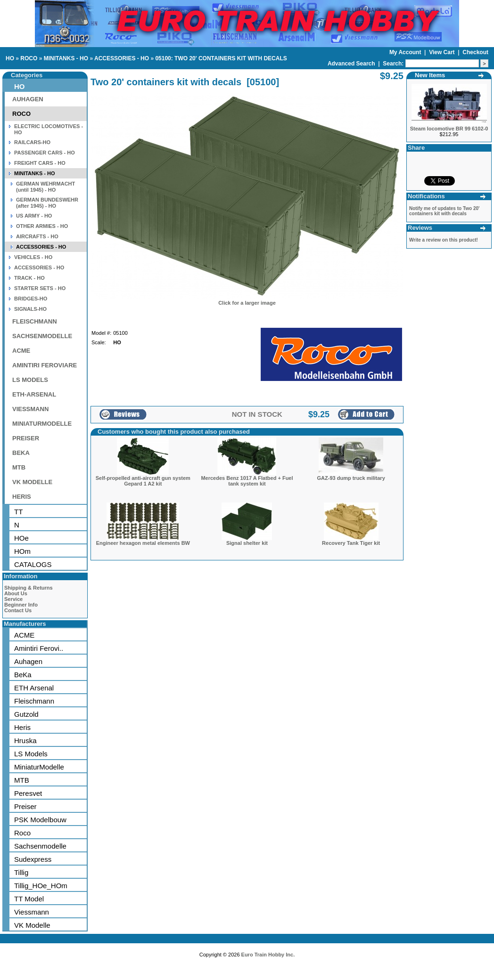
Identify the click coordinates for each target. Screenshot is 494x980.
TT (18, 512)
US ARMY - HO (34, 216)
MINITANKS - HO (66, 58)
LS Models (31, 754)
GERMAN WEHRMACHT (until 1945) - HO (45, 187)
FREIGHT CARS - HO (40, 163)
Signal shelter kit (247, 543)
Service (13, 599)
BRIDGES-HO (31, 299)
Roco (22, 833)
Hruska (25, 741)
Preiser (25, 806)
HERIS (22, 497)
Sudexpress (33, 859)
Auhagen (28, 661)
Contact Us (18, 610)
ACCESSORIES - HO (122, 58)
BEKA (21, 453)
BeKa (23, 675)
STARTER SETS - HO (40, 288)
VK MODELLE (32, 482)
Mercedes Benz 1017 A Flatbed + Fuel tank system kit (247, 481)
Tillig (21, 872)
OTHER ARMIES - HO (42, 226)
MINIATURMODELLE (42, 424)
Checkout (475, 52)
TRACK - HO (29, 278)
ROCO (29, 58)
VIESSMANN (30, 409)
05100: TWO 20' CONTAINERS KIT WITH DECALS (221, 58)
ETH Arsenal (34, 688)
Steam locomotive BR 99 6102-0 (449, 129)
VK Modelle (32, 925)
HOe (21, 538)
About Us (16, 593)
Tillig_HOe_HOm (41, 886)
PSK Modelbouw (40, 820)
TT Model (29, 899)
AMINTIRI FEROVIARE (45, 365)
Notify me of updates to (444, 211)
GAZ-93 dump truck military (351, 478)
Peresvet (28, 793)
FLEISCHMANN (35, 321)
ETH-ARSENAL (34, 394)
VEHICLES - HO (33, 257)
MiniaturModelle (39, 767)
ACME (21, 351)
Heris (22, 727)
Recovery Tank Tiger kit (351, 543)
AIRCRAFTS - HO (37, 236)
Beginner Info (21, 605)
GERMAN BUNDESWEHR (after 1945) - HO (47, 203)
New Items (430, 75)
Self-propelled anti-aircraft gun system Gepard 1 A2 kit (143, 481)
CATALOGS (33, 564)
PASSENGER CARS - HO (45, 153)
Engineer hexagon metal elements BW (143, 543)
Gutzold (26, 714)
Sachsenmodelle (40, 846)
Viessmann (32, 912)
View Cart (443, 52)
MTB (19, 467)
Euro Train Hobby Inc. (268, 955)
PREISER (26, 438)
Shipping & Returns (29, 588)
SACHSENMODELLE (42, 336)
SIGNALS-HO (30, 309)
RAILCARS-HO (32, 142)
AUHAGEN (28, 99)
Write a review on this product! (444, 240)
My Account (406, 52)
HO (10, 58)
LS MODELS (30, 380)
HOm (22, 551)
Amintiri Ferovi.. (39, 648)
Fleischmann (34, 701)
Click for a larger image (247, 303)
